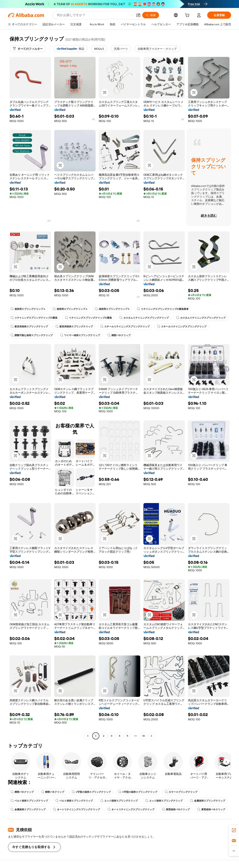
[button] (138, 15)
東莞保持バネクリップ (176, 809)
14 (143, 736)
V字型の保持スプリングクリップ (91, 792)
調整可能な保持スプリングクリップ (32, 335)
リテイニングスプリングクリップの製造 (34, 318)
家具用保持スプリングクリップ (29, 327)
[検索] (151, 15)
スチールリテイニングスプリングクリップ (125, 327)
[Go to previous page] (88, 736)
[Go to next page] (151, 736)
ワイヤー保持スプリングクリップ (80, 335)
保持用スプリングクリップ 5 (112, 309)
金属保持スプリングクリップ (208, 801)
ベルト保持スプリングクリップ (29, 801)
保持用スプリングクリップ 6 (28, 309)
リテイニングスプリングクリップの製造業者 (163, 309)
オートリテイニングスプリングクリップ (76, 809)
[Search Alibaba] (95, 15)
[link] (234, 830)
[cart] (188, 16)
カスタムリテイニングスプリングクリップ (144, 318)
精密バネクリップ (119, 335)
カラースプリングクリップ (181, 792)
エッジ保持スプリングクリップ (119, 801)
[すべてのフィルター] (28, 49)
